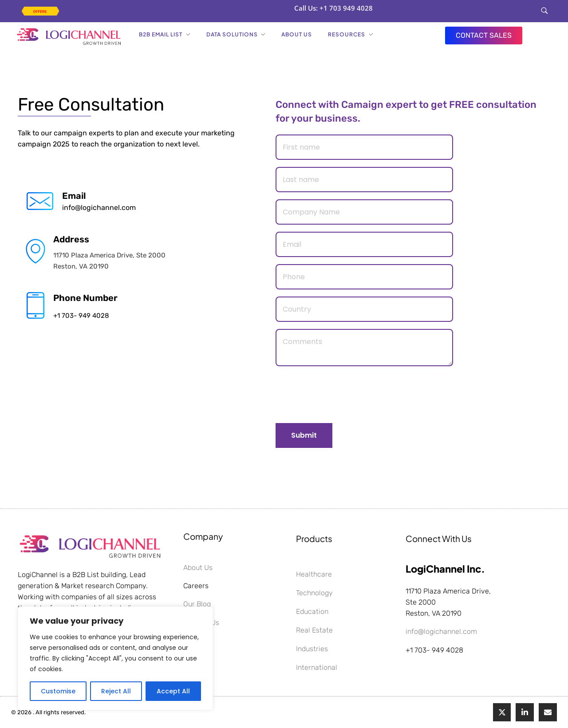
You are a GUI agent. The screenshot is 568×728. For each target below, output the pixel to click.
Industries (312, 649)
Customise (58, 691)
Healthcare (314, 574)
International (317, 667)
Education (312, 611)
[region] (115, 658)
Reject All (116, 691)
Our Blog (197, 604)
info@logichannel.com (99, 208)
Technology (314, 593)
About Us (198, 568)
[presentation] (343, 394)
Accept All (173, 691)
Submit (304, 435)
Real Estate (314, 630)
